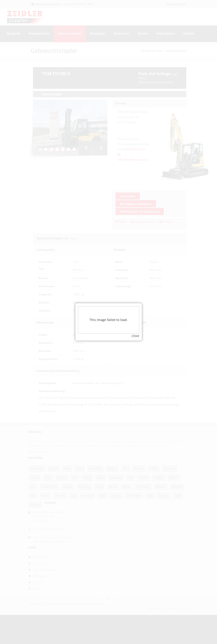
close (135, 331)
